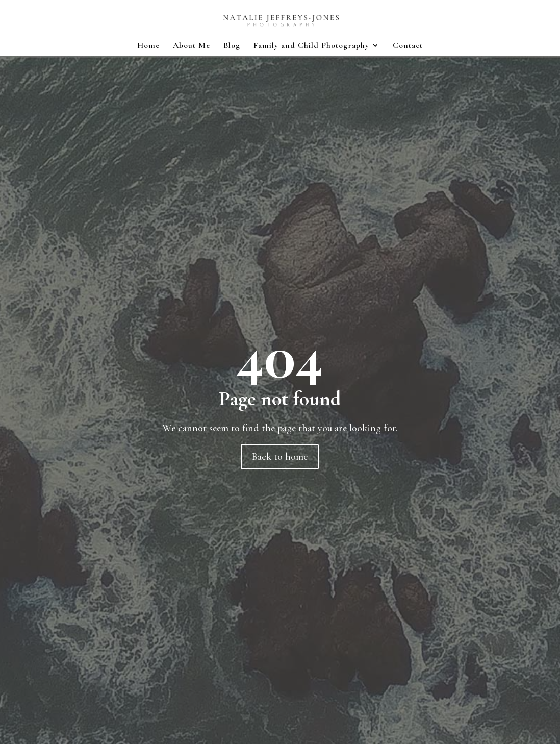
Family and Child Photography (311, 46)
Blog (232, 46)
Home (148, 46)
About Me (192, 46)
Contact (408, 46)
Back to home (280, 457)
